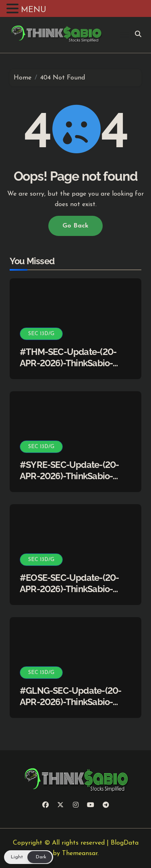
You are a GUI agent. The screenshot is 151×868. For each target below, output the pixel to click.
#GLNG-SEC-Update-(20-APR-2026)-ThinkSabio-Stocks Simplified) (70, 702)
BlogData (125, 843)
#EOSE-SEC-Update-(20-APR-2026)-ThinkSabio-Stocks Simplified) (69, 589)
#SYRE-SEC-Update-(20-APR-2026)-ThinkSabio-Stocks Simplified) (69, 476)
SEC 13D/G (41, 334)
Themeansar (80, 853)
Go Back (75, 226)
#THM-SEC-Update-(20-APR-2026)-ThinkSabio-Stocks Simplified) (68, 363)
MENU (34, 10)
